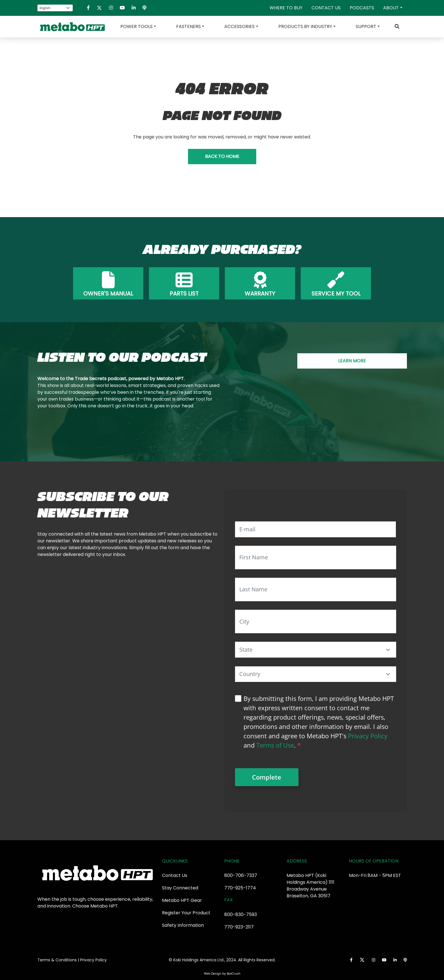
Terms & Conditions (57, 960)
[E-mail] (316, 529)
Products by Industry (305, 26)
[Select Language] (55, 8)
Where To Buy (286, 8)
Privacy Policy (368, 736)
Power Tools (136, 26)
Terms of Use (275, 745)
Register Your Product (186, 913)
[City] (316, 621)
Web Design (213, 974)
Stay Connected (180, 888)
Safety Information (183, 925)
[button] (388, 650)
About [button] (391, 8)
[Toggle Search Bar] (397, 27)
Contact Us (326, 8)
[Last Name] (316, 590)
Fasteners (188, 26)
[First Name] (316, 558)
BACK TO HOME (222, 156)
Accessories (239, 26)
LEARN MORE (352, 361)
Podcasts (362, 8)
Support (366, 26)
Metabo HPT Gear (182, 900)
